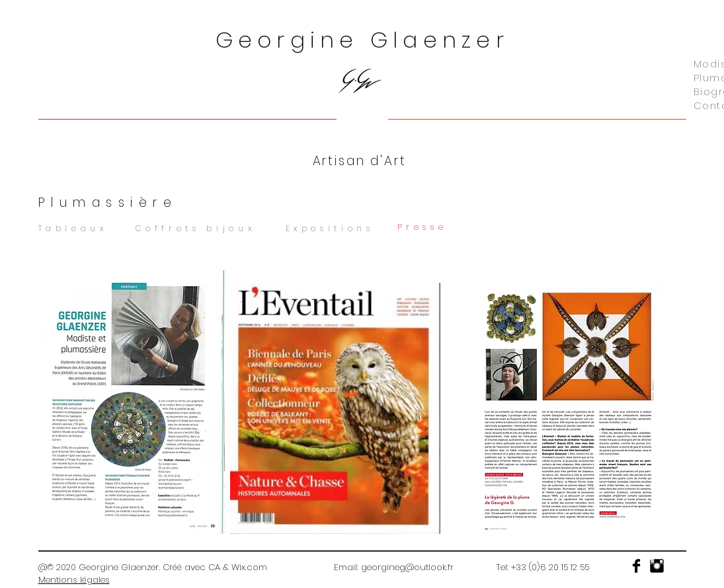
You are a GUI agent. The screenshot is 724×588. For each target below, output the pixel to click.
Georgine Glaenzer (362, 40)
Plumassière (108, 202)
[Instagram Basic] (657, 566)
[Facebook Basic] (636, 566)
